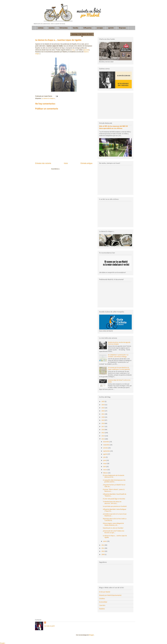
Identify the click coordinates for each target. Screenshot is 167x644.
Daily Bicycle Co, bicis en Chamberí (113, 528)
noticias (41, 28)
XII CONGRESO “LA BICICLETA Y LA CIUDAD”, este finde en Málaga (118, 356)
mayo (105, 464)
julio (105, 457)
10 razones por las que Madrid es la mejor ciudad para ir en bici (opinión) (119, 369)
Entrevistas (64, 28)
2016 (103, 430)
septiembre (107, 451)
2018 (103, 424)
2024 (103, 405)
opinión (111, 28)
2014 (103, 436)
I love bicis (102, 605)
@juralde (86, 50)
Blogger (91, 635)
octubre (106, 448)
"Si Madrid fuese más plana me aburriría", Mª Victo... (112, 503)
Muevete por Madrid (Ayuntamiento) (110, 595)
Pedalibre (102, 609)
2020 (103, 417)
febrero (106, 473)
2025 (103, 402)
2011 (103, 548)
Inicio (66, 163)
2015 (103, 433)
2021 (103, 414)
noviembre (107, 445)
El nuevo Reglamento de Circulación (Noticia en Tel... (114, 476)
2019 (103, 420)
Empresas (122, 28)
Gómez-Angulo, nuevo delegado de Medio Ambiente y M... (113, 524)
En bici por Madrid (105, 592)
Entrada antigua (86, 163)
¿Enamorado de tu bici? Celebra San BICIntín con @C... (114, 532)
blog (73, 50)
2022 (103, 411)
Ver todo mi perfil (49, 626)
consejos (100, 28)
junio (105, 460)
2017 (103, 427)
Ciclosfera (102, 599)
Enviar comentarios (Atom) (68, 169)
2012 (103, 545)
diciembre (106, 442)
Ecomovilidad (103, 602)
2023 (103, 408)
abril (105, 467)
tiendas (76, 28)
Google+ (3, 643)
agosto (105, 454)
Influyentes (87, 28)
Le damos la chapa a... (49, 98)
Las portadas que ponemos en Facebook (115, 506)
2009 (103, 555)
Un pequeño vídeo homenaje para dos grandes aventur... (114, 481)
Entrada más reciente (43, 163)
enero (105, 541)
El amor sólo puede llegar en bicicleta (114, 499)
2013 (103, 439)
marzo (105, 470)
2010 (103, 551)
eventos (52, 28)
